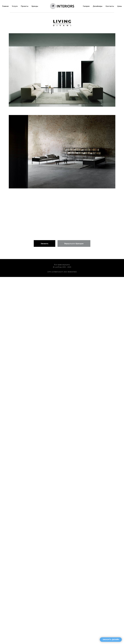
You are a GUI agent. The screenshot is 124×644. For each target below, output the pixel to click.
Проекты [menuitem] (25, 6)
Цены (120, 6)
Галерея (86, 6)
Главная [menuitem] (5, 6)
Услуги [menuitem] (15, 6)
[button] (111, 639)
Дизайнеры (98, 6)
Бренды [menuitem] (35, 6)
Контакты (110, 6)
